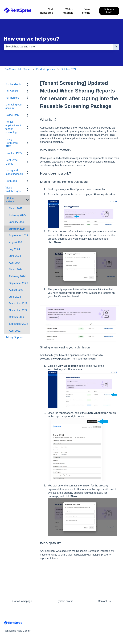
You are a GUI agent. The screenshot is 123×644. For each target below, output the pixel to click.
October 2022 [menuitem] (17, 317)
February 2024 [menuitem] (17, 276)
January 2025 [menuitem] (17, 222)
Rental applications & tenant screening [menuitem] (13, 127)
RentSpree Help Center (17, 69)
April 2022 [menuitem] (15, 331)
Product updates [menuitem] (10, 200)
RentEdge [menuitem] (11, 181)
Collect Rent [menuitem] (12, 115)
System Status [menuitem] (65, 601)
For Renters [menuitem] (12, 98)
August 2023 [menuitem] (16, 290)
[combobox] (58, 47)
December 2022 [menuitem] (18, 303)
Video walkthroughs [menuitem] (13, 189)
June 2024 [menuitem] (15, 256)
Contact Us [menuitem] (104, 601)
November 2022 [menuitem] (18, 310)
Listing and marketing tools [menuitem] (14, 172)
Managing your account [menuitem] (14, 106)
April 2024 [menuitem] (15, 263)
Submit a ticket (109, 11)
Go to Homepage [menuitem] (22, 601)
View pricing (86, 11)
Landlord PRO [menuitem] (14, 153)
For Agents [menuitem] (12, 91)
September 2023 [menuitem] (18, 283)
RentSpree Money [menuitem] (12, 162)
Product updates (46, 69)
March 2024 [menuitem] (16, 270)
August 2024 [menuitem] (16, 242)
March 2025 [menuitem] (16, 208)
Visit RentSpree (47, 11)
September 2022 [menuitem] (18, 324)
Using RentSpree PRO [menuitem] (12, 143)
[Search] (116, 47)
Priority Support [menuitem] (14, 337)
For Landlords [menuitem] (13, 84)
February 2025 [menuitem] (17, 215)
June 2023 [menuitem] (15, 297)
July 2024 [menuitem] (14, 249)
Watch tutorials (68, 11)
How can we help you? (31, 39)
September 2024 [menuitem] (18, 236)
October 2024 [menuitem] (17, 229)
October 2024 (68, 69)
